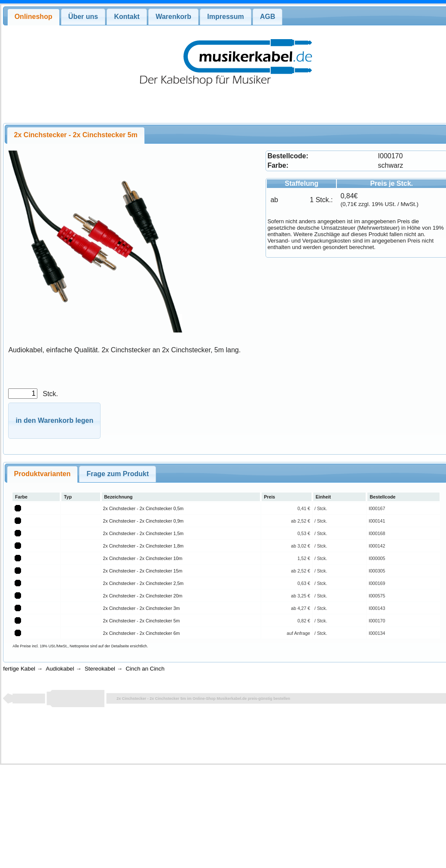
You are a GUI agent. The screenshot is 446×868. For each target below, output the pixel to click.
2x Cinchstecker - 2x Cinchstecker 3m (142, 608)
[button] (54, 421)
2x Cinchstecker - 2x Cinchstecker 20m (143, 596)
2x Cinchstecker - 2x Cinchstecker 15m (143, 571)
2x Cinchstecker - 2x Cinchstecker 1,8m (144, 546)
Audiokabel (60, 669)
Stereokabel (100, 669)
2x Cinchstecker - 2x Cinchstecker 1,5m (144, 533)
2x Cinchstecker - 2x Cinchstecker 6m (142, 633)
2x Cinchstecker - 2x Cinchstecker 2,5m (144, 583)
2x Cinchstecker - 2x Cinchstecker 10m (143, 558)
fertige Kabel (19, 669)
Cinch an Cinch (145, 669)
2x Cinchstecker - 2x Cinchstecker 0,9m (144, 521)
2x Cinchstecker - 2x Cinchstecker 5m (142, 621)
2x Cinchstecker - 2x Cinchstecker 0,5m (144, 508)
